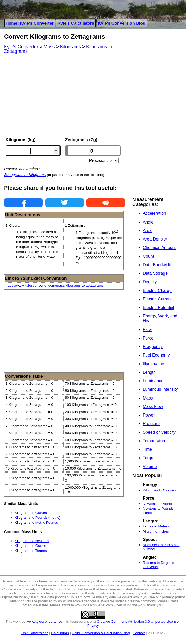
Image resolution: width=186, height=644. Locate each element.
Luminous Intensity (160, 389)
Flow (147, 330)
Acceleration (154, 213)
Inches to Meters (156, 526)
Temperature (155, 441)
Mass (148, 398)
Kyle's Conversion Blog (122, 23)
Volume (150, 467)
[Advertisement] (65, 96)
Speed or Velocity (159, 432)
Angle (148, 222)
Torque (149, 458)
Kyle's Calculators (76, 23)
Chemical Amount (159, 248)
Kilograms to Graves (31, 513)
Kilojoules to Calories (159, 490)
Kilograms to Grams (30, 546)
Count (148, 256)
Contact (139, 633)
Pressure (151, 424)
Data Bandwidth (158, 265)
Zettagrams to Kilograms (25, 175)
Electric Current (157, 299)
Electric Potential (159, 308)
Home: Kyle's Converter (30, 23)
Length (149, 372)
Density (150, 282)
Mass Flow (153, 407)
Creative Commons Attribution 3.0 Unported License (138, 622)
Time (148, 449)
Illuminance (154, 364)
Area (147, 231)
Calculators (60, 633)
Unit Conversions (35, 633)
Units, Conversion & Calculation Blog (101, 633)
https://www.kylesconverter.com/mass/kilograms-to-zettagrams (55, 285)
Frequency (153, 347)
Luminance (153, 381)
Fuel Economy (156, 355)
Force (148, 338)
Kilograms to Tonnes (31, 551)
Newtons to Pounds (158, 504)
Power (149, 415)
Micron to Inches (156, 531)
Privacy (93, 626)
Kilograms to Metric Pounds (36, 523)
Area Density (155, 239)
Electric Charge (157, 291)
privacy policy (173, 597)
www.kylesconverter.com (46, 622)
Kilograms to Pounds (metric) (38, 518)
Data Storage (155, 273)
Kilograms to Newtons (32, 541)
